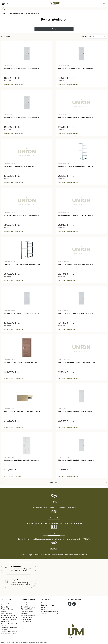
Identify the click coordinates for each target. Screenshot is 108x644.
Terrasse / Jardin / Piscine (9, 634)
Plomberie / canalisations (9, 628)
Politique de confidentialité (36, 642)
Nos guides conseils (28, 617)
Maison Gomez (26, 605)
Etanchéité (4, 607)
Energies (4, 630)
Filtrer (54, 29)
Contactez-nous (26, 621)
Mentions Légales (23, 642)
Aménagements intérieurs (9, 617)
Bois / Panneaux (6, 613)
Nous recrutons (26, 619)
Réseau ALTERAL (27, 609)
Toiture (3, 605)
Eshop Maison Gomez (28, 607)
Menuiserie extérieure (8, 615)
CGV (46, 642)
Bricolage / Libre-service (9, 632)
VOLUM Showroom (27, 603)
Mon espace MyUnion (28, 615)
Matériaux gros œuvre (8, 603)
